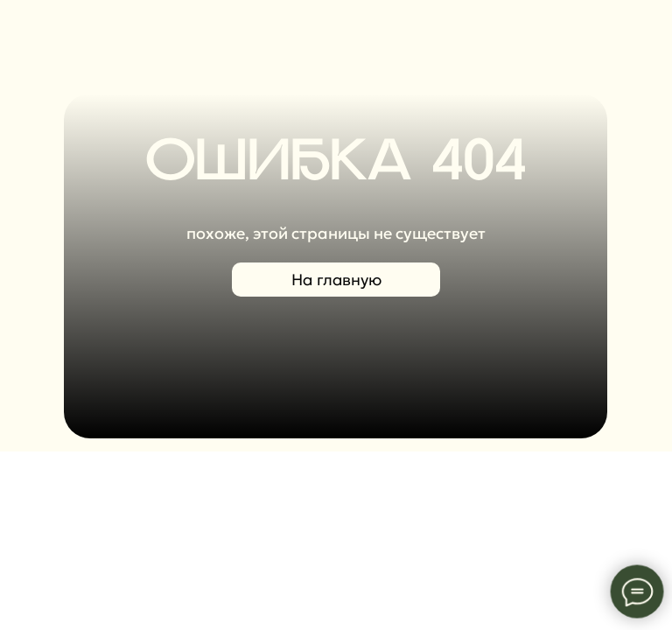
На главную (336, 280)
